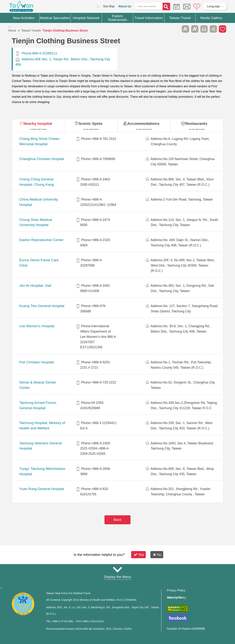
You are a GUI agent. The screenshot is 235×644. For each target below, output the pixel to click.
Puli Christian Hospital (37, 362)
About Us (125, 6)
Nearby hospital (38, 123)
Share (213, 29)
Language (213, 6)
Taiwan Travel (30, 31)
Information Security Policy (177, 598)
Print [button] (204, 29)
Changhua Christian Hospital (42, 159)
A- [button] (185, 29)
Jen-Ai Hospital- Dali (35, 286)
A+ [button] (195, 29)
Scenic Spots (91, 123)
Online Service (187, 7)
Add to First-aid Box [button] (223, 29)
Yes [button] (139, 555)
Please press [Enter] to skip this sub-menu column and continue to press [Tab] (176, 29)
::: (98, 6)
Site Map (109, 6)
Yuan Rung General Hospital (42, 489)
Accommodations (143, 123)
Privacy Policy (176, 590)
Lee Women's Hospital (37, 326)
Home (12, 31)
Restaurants (196, 123)
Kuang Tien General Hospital (42, 306)
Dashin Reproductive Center (41, 240)
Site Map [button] (117, 570)
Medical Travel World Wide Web (21, 7)
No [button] (157, 555)
